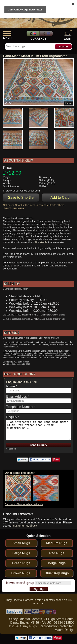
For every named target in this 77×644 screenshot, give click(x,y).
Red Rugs (57, 553)
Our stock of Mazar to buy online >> (24, 504)
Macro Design (65, 630)
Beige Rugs (57, 563)
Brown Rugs (21, 573)
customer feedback (25, 526)
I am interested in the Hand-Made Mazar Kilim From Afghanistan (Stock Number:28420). (38, 430)
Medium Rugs (57, 543)
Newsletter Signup (20, 583)
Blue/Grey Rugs (57, 573)
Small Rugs (21, 543)
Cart (68, 35)
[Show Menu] (7, 33)
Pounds (33, 33)
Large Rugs (21, 553)
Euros (47, 33)
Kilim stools (40, 242)
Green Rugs (21, 563)
